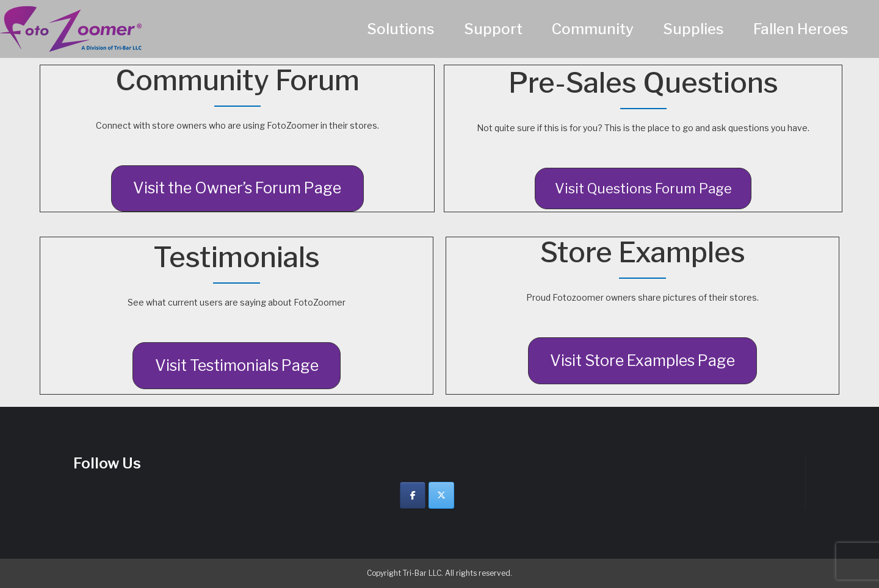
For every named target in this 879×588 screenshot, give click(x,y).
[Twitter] (441, 495)
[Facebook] (413, 495)
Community (593, 29)
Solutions (401, 29)
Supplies (693, 29)
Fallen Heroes (801, 29)
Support (493, 29)
